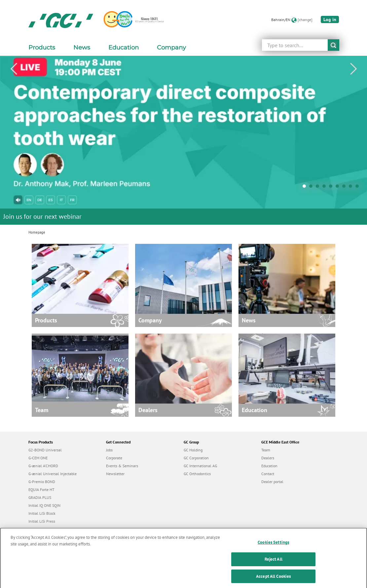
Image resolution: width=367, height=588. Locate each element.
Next (353, 69)
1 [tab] (306, 188)
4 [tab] (326, 188)
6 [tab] (339, 188)
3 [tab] (319, 188)
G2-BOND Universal (45, 450)
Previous (14, 69)
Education (269, 466)
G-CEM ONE (38, 458)
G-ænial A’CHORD (43, 466)
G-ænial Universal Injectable (53, 474)
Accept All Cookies (273, 581)
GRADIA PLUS (40, 497)
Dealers (268, 458)
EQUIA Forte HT (41, 490)
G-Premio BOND (42, 482)
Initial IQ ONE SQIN (44, 505)
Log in (330, 19)
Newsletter (115, 474)
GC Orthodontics (197, 474)
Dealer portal (272, 482)
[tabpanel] (184, 140)
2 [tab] (312, 188)
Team (266, 450)
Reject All (274, 563)
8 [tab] (352, 188)
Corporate (114, 458)
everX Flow (38, 529)
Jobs (109, 450)
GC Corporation (196, 458)
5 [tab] (332, 188)
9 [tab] (359, 188)
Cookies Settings (273, 547)
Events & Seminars (122, 466)
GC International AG (200, 466)
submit (333, 45)
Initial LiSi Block (42, 513)
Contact (268, 474)
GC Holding (193, 450)
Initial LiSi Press (42, 521)
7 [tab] (346, 188)
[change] (305, 20)
